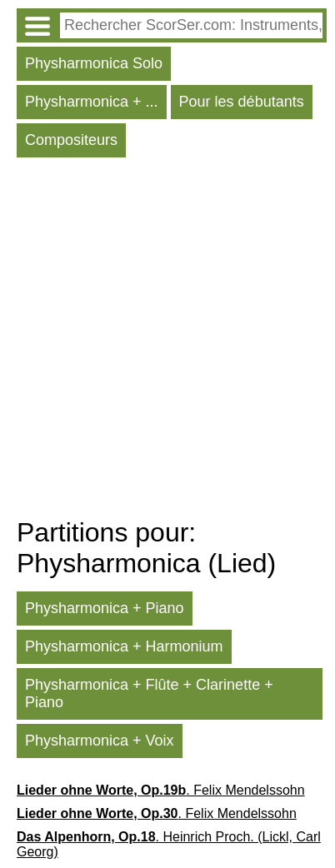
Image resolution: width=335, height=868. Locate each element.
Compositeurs (71, 140)
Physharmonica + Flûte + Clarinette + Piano (149, 693)
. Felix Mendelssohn (161, 790)
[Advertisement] (167, 342)
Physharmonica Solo (94, 63)
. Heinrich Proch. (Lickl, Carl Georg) (169, 844)
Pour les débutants (242, 102)
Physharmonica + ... (92, 102)
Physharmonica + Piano (105, 608)
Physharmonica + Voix (100, 741)
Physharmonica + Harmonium (124, 646)
